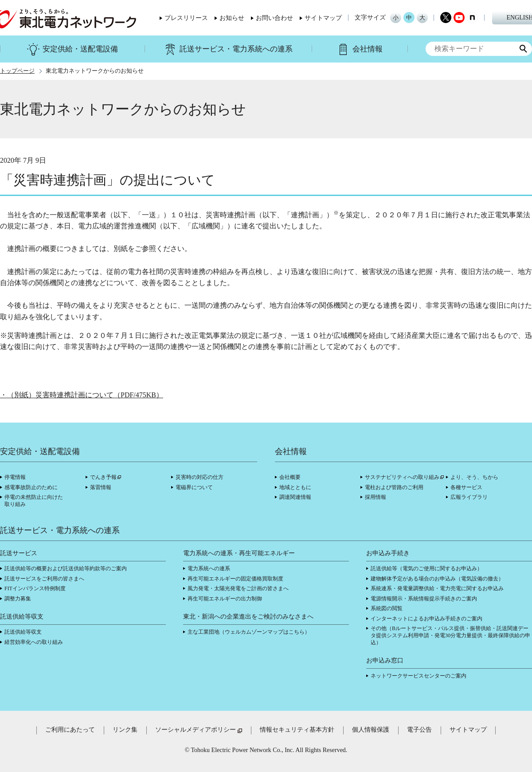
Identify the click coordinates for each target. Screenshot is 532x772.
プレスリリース (186, 18)
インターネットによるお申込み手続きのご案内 (426, 619)
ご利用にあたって (70, 730)
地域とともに (295, 487)
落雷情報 (101, 487)
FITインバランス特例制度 (35, 588)
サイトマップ (323, 18)
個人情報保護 (371, 730)
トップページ (17, 71)
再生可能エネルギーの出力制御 (225, 599)
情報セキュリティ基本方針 (297, 730)
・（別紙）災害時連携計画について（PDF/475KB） (82, 395)
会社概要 (290, 477)
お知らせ (232, 18)
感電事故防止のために (31, 487)
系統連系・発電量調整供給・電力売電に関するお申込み (437, 588)
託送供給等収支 (23, 632)
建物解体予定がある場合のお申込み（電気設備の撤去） (437, 579)
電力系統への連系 (209, 568)
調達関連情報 (295, 497)
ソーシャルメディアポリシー (196, 730)
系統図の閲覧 (387, 608)
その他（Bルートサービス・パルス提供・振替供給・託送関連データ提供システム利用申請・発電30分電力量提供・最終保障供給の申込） (450, 635)
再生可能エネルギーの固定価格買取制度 (235, 579)
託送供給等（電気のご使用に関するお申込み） (426, 568)
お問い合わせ (274, 18)
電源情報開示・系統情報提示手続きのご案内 (424, 599)
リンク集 (125, 730)
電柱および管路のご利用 (394, 487)
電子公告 (419, 730)
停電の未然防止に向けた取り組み (34, 501)
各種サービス (466, 487)
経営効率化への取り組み (34, 642)
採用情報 (376, 497)
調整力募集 (18, 599)
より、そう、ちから (474, 477)
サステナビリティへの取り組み (402, 477)
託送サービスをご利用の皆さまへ (44, 579)
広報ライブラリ (469, 497)
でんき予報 (103, 477)
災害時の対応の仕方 (199, 477)
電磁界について (194, 487)
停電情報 (15, 477)
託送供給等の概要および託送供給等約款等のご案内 (66, 568)
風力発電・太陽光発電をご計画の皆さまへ (238, 588)
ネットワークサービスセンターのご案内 (419, 676)
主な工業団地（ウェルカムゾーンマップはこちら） (249, 632)
